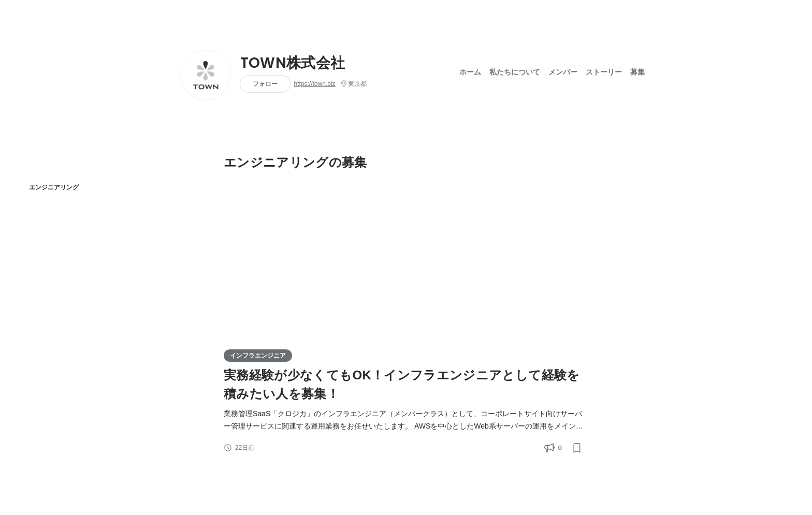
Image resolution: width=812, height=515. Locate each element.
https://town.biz (315, 84)
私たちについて (515, 72)
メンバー (563, 72)
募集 (637, 72)
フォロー (265, 84)
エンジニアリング (54, 187)
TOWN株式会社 (293, 63)
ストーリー (604, 72)
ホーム (470, 72)
